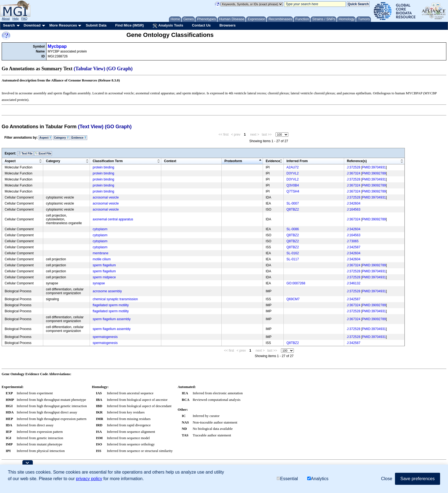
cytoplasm (100, 229)
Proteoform (233, 161)
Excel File (43, 153)
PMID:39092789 (374, 173)
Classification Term (108, 161)
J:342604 (354, 203)
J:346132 (354, 283)
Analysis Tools (168, 26)
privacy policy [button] (89, 479)
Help (15, 19)
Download (32, 25)
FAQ (24, 19)
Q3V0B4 (293, 185)
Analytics (318, 479)
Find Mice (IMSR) (129, 25)
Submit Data (96, 25)
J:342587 (354, 247)
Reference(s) (357, 161)
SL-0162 (293, 253)
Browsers (228, 25)
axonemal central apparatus (113, 219)
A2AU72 (293, 167)
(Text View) (91, 127)
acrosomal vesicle (106, 197)
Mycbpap (57, 46)
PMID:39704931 (374, 167)
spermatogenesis (105, 337)
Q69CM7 (293, 299)
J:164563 (354, 209)
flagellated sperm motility (111, 305)
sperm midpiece (104, 277)
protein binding (103, 167)
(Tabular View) (90, 69)
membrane (100, 253)
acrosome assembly (107, 291)
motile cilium (102, 259)
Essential (287, 479)
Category (62, 138)
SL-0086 (293, 229)
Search (9, 25)
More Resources (63, 25)
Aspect (45, 138)
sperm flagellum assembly (112, 319)
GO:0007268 (296, 283)
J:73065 (353, 241)
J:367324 (354, 173)
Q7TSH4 (293, 191)
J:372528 (354, 167)
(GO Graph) (120, 69)
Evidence (79, 138)
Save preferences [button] (418, 479)
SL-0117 (293, 259)
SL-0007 (293, 203)
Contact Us (201, 25)
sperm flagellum (104, 265)
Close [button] (387, 479)
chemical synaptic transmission (115, 299)
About (6, 19)
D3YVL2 (293, 173)
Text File (25, 153)
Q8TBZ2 (293, 209)
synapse (99, 283)
